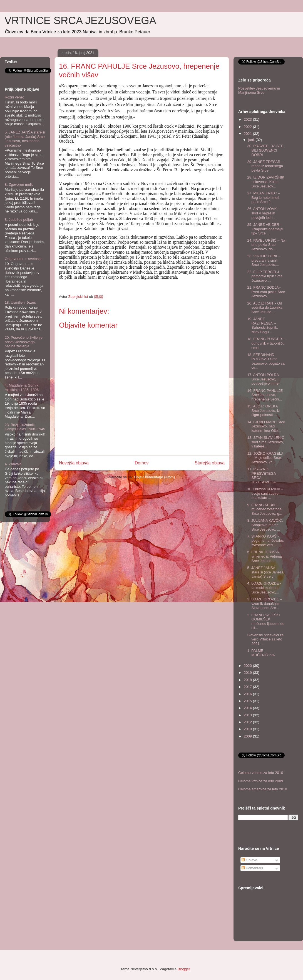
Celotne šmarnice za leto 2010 (263, 789)
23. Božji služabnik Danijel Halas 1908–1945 (25, 427)
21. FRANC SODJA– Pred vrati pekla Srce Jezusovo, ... (266, 292)
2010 (248, 729)
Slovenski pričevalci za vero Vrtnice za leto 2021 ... (265, 639)
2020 (248, 666)
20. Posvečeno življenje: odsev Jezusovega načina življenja (24, 342)
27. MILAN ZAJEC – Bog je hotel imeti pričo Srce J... (263, 197)
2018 (248, 680)
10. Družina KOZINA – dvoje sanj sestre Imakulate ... (265, 493)
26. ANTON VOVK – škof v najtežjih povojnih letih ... (263, 213)
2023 (248, 119)
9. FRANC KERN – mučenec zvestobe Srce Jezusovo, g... (265, 509)
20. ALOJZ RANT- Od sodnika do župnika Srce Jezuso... (265, 308)
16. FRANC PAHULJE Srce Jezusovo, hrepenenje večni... (265, 395)
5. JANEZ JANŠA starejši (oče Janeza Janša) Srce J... (265, 572)
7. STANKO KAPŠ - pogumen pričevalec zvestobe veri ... (265, 541)
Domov (142, 463)
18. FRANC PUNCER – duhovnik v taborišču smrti (266, 343)
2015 (248, 701)
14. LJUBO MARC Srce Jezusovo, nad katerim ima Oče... (266, 426)
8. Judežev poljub (19, 220)
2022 (248, 127)
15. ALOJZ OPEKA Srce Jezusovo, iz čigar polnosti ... (263, 410)
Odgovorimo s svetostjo (24, 259)
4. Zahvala (13, 464)
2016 (248, 694)
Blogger (184, 969)
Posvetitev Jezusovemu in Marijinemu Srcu (259, 91)
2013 (248, 715)
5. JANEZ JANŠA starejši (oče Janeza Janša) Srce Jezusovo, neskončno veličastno (25, 139)
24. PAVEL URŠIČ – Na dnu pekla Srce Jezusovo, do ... (266, 245)
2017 (248, 687)
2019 (248, 673)
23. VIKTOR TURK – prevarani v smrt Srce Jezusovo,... (264, 260)
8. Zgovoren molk (19, 185)
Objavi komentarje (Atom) (154, 477)
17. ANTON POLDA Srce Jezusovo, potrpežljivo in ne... (264, 379)
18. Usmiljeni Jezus (20, 302)
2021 (248, 134)
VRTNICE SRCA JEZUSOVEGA (80, 21)
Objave (249, 860)
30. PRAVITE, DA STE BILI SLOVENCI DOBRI (265, 150)
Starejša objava (210, 463)
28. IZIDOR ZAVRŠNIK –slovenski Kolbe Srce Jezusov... (266, 182)
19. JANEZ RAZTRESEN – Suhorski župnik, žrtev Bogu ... (262, 325)
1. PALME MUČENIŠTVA (261, 653)
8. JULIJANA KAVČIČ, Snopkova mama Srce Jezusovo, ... (265, 525)
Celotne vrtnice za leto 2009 (261, 781)
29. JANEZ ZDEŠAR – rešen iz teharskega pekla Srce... (265, 166)
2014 (248, 708)
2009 (248, 736)
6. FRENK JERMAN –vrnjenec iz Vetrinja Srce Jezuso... (265, 556)
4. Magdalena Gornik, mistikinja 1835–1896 (22, 388)
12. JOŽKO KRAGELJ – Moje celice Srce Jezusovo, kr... (265, 458)
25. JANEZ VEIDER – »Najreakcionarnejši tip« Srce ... (265, 229)
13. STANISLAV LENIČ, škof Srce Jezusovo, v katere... (266, 442)
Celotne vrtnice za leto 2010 (261, 773)
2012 (248, 722)
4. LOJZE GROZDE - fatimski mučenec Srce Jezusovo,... (264, 588)
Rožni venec (15, 97)
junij (252, 140)
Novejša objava (74, 463)
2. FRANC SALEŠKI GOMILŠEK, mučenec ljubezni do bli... (266, 622)
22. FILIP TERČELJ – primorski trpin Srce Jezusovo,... (265, 276)
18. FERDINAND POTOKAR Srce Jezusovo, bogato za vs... (266, 361)
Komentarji (252, 868)
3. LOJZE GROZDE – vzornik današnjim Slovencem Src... (264, 603)
